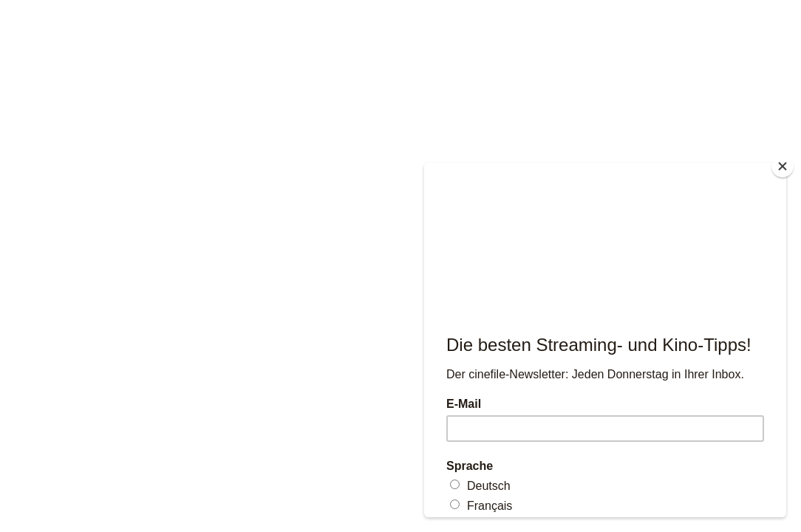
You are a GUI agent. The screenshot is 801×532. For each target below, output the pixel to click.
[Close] (783, 166)
